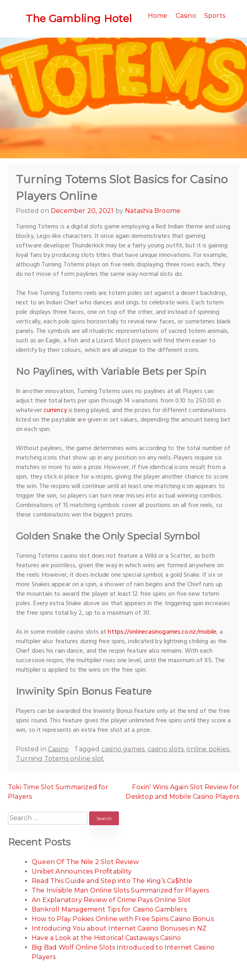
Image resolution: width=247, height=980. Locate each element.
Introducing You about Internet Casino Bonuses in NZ (119, 928)
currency (55, 410)
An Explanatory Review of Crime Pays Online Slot (111, 900)
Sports (215, 16)
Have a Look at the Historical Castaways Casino (106, 938)
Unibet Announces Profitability (82, 871)
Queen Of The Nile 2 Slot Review (85, 862)
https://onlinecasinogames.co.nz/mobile (162, 632)
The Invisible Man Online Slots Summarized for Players (121, 890)
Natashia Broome (153, 211)
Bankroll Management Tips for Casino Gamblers (109, 909)
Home (158, 16)
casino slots (166, 749)
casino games (123, 749)
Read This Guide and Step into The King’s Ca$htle (112, 881)
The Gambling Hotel (79, 19)
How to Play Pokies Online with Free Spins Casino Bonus (123, 919)
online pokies (208, 749)
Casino (186, 16)
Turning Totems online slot (60, 759)
